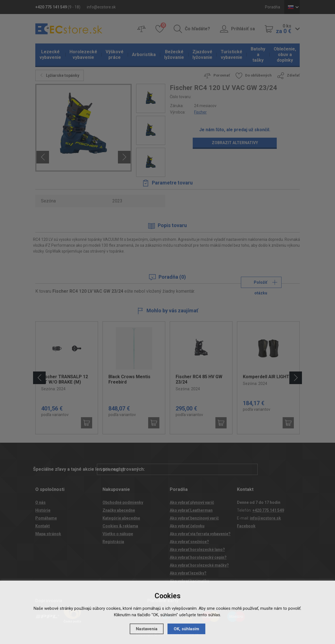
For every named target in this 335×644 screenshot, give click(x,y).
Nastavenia (147, 629)
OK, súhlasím (186, 629)
